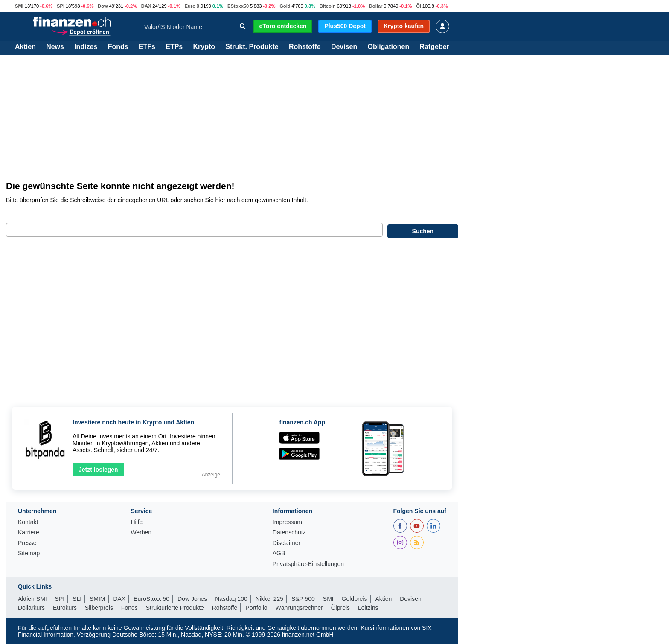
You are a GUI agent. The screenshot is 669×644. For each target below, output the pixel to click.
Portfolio (256, 608)
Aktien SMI (32, 599)
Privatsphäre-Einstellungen (308, 564)
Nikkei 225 (269, 599)
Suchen (423, 231)
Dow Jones (192, 599)
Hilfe (137, 522)
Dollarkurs (31, 608)
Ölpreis (340, 608)
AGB (279, 553)
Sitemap (29, 553)
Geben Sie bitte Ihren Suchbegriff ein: (59, 214)
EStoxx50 (238, 6)
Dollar (376, 6)
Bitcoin (328, 6)
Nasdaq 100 (231, 599)
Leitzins (368, 608)
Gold (285, 6)
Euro (190, 6)
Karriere (29, 532)
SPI (61, 6)
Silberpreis (99, 608)
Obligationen (388, 47)
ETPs (174, 47)
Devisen (344, 47)
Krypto (204, 47)
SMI (19, 6)
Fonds (118, 47)
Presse (27, 543)
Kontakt (28, 522)
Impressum (287, 522)
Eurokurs (65, 608)
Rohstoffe (305, 47)
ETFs (147, 47)
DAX (146, 6)
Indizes (86, 47)
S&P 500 (303, 599)
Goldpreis (355, 599)
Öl (419, 6)
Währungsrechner (299, 608)
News (55, 47)
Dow (103, 6)
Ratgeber (435, 47)
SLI (77, 599)
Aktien (25, 47)
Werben (141, 532)
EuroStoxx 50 (151, 599)
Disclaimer (287, 543)
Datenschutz (289, 532)
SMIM (97, 599)
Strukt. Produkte (252, 47)
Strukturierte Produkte (175, 608)
